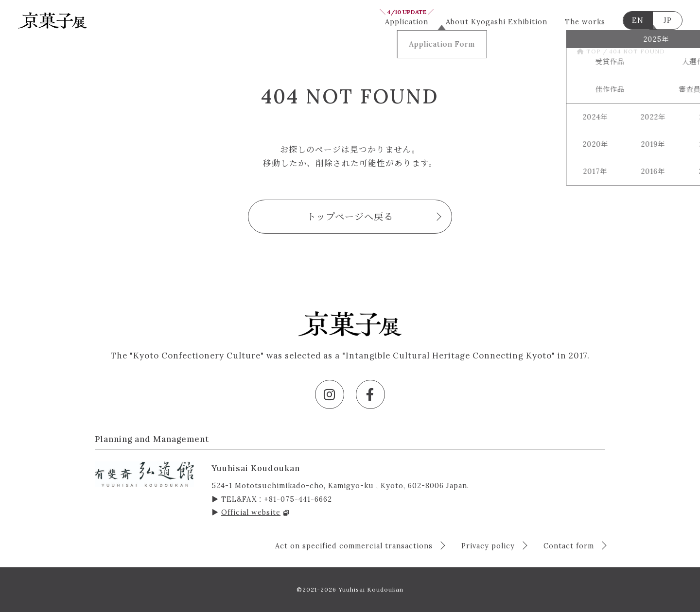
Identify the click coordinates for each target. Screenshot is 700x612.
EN (638, 20)
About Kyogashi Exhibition (497, 22)
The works (585, 22)
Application (407, 20)
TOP (589, 51)
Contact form (570, 546)
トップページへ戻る (350, 217)
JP (668, 20)
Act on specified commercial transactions (355, 546)
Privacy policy (489, 546)
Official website (255, 512)
